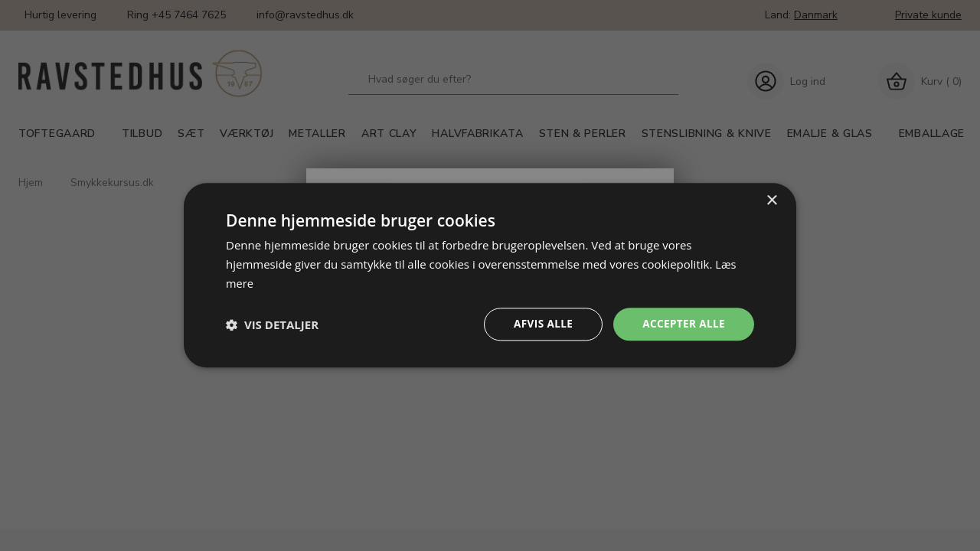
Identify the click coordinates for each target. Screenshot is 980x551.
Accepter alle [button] (683, 324)
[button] (272, 324)
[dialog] (490, 275)
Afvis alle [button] (540, 324)
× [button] (771, 200)
